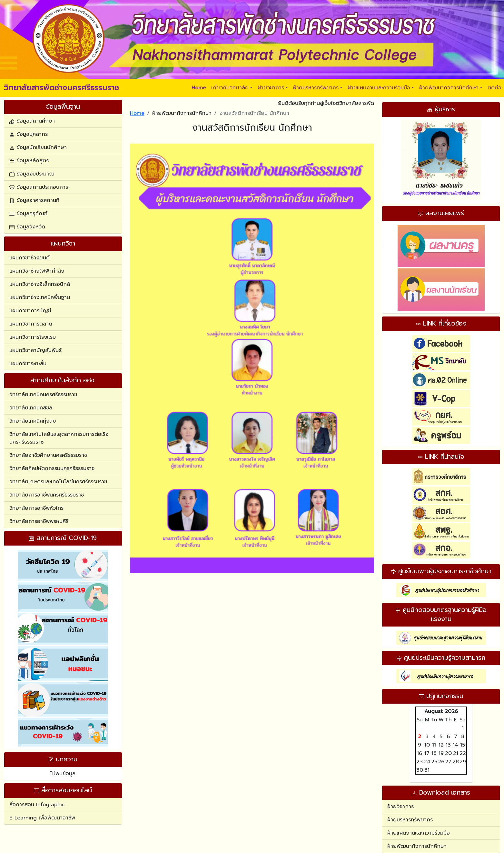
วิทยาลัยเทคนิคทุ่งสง (33, 421)
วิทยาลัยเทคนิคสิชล (31, 408)
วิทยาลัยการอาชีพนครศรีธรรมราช (47, 495)
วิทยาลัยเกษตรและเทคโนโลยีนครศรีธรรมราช (58, 482)
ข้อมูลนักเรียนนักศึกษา (38, 147)
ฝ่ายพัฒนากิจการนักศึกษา (449, 88)
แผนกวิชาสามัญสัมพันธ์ (35, 350)
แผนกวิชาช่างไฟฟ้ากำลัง (37, 271)
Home (137, 113)
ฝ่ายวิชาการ (271, 88)
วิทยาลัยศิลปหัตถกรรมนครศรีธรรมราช (52, 468)
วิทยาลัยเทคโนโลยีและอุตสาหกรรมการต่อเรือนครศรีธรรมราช (59, 438)
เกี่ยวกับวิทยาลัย (230, 88)
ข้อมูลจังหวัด (27, 227)
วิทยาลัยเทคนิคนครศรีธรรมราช (43, 395)
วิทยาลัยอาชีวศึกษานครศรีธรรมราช (48, 455)
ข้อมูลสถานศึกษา (32, 121)
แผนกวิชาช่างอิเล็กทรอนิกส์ (40, 284)
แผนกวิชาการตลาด (31, 324)
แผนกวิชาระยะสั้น (28, 364)
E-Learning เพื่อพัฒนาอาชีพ (42, 818)
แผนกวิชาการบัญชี (30, 311)
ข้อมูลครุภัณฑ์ (28, 214)
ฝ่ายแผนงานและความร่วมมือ (379, 88)
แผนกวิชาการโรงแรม (33, 337)
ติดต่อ (494, 88)
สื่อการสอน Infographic (37, 805)
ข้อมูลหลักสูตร (29, 161)
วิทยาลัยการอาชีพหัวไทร (36, 508)
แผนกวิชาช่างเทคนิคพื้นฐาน (40, 297)
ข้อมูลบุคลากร (29, 134)
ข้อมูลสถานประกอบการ (39, 187)
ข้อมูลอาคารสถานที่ (34, 200)
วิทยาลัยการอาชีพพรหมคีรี (39, 521)
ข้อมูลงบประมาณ (32, 174)
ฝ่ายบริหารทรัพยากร (316, 88)
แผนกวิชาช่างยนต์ (30, 258)
